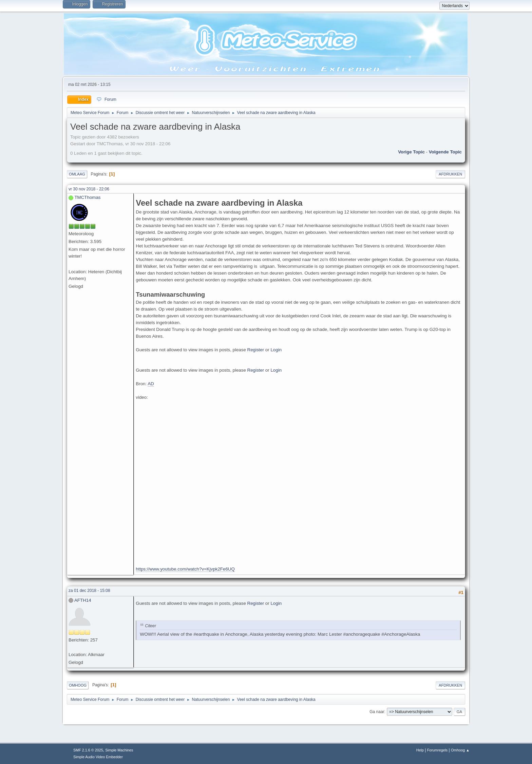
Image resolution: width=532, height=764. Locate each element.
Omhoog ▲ (460, 750)
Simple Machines (119, 750)
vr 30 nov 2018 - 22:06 (89, 189)
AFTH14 (83, 600)
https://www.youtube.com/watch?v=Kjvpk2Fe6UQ (185, 569)
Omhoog (78, 685)
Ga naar (377, 712)
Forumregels (438, 750)
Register (256, 350)
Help (420, 750)
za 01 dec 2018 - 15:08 (89, 591)
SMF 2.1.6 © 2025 (88, 750)
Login (276, 350)
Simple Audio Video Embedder (98, 757)
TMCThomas (87, 197)
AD (151, 384)
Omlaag (77, 174)
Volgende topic (445, 152)
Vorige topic (411, 152)
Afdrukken (450, 174)
